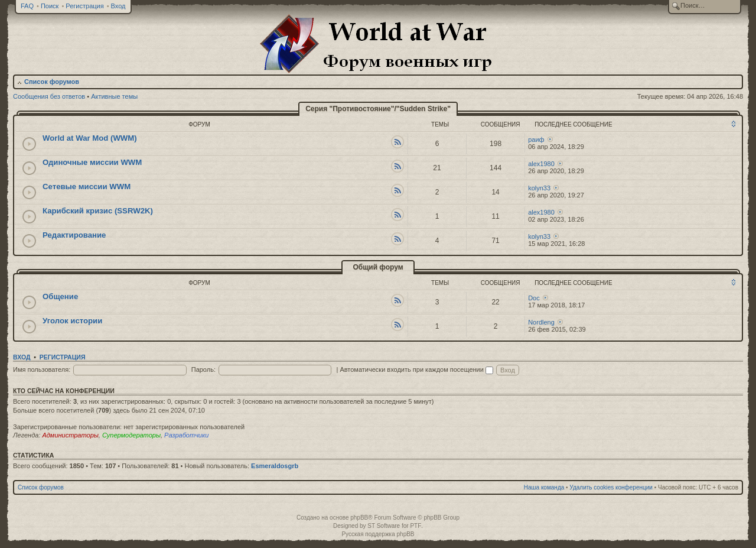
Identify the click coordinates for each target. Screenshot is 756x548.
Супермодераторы (131, 435)
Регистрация (84, 6)
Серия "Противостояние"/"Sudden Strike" (378, 109)
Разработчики (186, 435)
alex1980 (541, 164)
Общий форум (378, 267)
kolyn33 (539, 188)
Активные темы (114, 96)
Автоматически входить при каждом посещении (416, 369)
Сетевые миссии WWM (87, 187)
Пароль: (203, 369)
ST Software (384, 526)
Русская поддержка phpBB (378, 534)
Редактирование (74, 235)
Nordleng (541, 322)
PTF (416, 526)
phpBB (359, 518)
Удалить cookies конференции (611, 487)
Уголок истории (72, 321)
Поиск (50, 6)
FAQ (27, 6)
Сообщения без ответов (49, 96)
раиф (536, 140)
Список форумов (52, 82)
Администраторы (70, 435)
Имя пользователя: (42, 369)
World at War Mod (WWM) (90, 138)
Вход (118, 6)
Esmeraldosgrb (275, 466)
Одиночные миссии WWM (92, 162)
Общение (60, 296)
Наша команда (544, 487)
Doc (534, 298)
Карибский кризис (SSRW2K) (98, 211)
